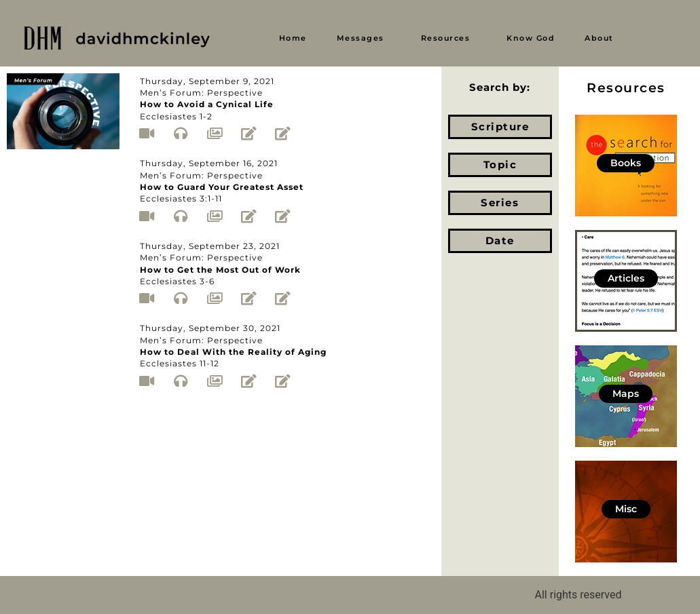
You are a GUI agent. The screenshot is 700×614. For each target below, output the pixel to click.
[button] (364, 38)
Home (293, 38)
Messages (361, 38)
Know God (531, 38)
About (599, 38)
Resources (446, 38)
